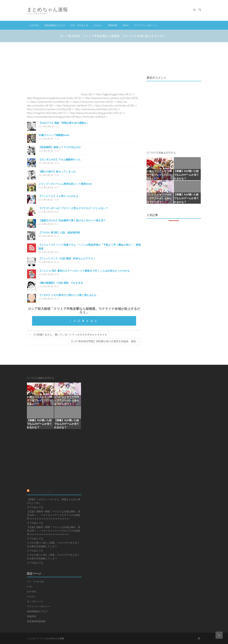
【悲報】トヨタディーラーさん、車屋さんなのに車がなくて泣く (54, 501)
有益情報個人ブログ (55, 25)
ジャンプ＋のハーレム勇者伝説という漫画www (65, 184)
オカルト (98, 25)
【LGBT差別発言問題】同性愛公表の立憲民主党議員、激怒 (105, 341)
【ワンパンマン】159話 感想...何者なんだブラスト (67, 258)
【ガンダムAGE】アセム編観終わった (60, 159)
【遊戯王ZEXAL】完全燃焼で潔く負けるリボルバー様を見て (72, 220)
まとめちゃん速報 (47, 9)
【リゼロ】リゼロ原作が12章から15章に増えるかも (68, 295)
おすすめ (34, 25)
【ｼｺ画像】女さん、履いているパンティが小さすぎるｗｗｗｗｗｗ (68, 334)
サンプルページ (35, 601)
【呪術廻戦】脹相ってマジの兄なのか (60, 147)
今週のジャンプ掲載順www (54, 135)
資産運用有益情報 (36, 621)
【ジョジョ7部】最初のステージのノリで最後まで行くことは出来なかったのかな (84, 271)
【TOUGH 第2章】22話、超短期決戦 (59, 232)
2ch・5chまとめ (79, 25)
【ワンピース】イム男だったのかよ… (59, 196)
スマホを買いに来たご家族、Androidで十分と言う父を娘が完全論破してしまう (53, 544)
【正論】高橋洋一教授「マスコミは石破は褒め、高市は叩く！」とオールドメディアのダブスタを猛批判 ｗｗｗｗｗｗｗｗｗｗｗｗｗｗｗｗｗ (54, 515)
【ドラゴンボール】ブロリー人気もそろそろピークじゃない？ (73, 208)
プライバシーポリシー (145, 25)
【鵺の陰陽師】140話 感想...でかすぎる (61, 283)
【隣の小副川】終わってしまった (57, 171)
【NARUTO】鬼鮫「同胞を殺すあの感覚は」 (64, 123)
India (126, 25)
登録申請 (113, 25)
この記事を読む (84, 321)
